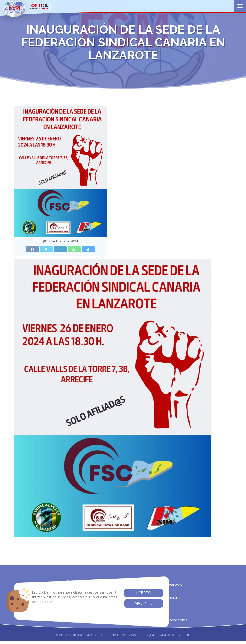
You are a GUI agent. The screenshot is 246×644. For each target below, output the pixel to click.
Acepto (133, 593)
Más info (133, 603)
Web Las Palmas (181, 637)
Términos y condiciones (170, 621)
